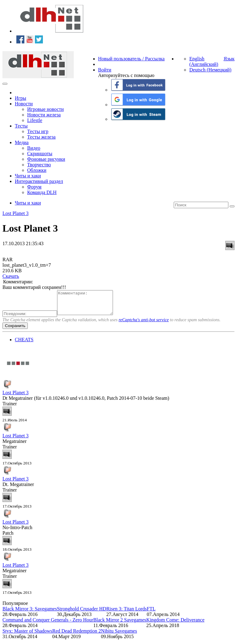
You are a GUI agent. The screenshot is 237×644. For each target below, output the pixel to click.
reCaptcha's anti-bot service (144, 324)
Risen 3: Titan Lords (126, 613)
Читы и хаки (28, 176)
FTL (151, 613)
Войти (105, 70)
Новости (24, 104)
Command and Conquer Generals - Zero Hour (48, 624)
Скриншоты (40, 154)
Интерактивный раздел (39, 181)
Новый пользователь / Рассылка (131, 59)
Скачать (11, 276)
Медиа (22, 142)
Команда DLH (42, 192)
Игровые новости (46, 109)
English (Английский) (204, 61)
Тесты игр (38, 131)
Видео (34, 148)
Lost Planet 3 (15, 213)
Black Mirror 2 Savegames (120, 624)
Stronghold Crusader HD (81, 613)
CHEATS (24, 344)
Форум (34, 187)
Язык (229, 59)
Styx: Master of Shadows (27, 636)
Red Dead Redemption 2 (77, 636)
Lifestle (35, 120)
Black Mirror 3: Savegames (30, 613)
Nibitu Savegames (119, 636)
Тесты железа (41, 137)
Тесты (21, 126)
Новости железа (44, 115)
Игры (21, 98)
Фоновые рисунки (46, 159)
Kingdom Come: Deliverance (175, 624)
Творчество (39, 165)
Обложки (37, 170)
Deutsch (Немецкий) (210, 70)
